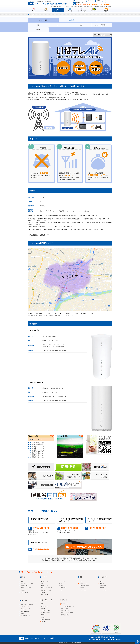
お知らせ (43, 604)
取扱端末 (102, 588)
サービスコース (45, 586)
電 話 (70, 11)
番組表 (23, 613)
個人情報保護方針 (45, 613)
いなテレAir (62, 581)
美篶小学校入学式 (35, 456)
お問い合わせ (90, 1)
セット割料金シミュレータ (68, 606)
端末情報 (38, 30)
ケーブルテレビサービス (27, 605)
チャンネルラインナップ (27, 583)
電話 (81, 577)
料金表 (81, 25)
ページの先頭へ (137, 641)
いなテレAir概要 (43, 20)
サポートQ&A (99, 20)
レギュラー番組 (25, 607)
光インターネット (45, 581)
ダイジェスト (35, 440)
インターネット (58, 11)
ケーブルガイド (65, 610)
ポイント (59, 25)
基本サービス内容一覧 (47, 588)
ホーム (34, 11)
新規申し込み (64, 608)
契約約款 (43, 615)
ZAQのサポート (66, 6)
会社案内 (98, 1)
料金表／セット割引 (26, 588)
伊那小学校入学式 (35, 444)
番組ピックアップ (25, 609)
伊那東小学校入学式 (36, 446)
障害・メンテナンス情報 (67, 613)
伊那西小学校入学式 (36, 450)
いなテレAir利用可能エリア (102, 25)
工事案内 (23, 590)
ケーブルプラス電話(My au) (77, 6)
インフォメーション (80, 1)
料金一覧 (102, 583)
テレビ (46, 11)
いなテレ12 (94, 11)
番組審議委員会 (65, 615)
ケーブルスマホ (82, 11)
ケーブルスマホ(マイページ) (90, 6)
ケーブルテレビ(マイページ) (55, 6)
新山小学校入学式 (35, 454)
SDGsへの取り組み (46, 619)
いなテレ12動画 (25, 611)
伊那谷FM (106, 11)
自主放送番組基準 (25, 616)
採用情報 (43, 617)
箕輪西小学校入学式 (36, 442)
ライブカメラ (64, 604)
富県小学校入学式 (35, 452)
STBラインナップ (25, 586)
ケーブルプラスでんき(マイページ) (104, 6)
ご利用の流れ (72, 20)
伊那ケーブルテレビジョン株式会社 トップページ (36, 572)
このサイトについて (107, 1)
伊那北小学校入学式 (36, 448)
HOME (31, 14)
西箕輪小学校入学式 (36, 458)
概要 (38, 25)
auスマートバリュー (84, 583)
